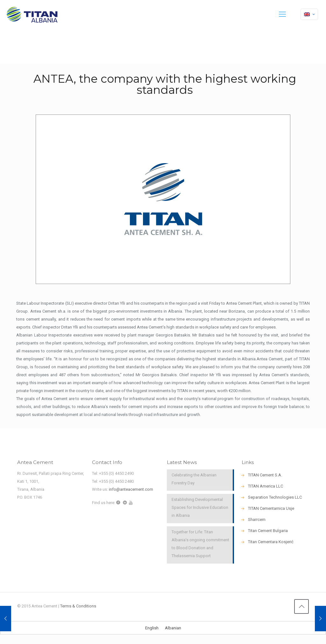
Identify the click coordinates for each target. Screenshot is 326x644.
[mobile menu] (282, 14)
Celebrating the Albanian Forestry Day (194, 479)
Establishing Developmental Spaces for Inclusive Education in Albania (200, 507)
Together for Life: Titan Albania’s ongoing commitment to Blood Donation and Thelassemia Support (200, 544)
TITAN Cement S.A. (265, 475)
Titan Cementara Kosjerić (271, 542)
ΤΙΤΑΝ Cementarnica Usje (271, 508)
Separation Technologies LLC (275, 497)
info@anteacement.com (131, 489)
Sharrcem (257, 519)
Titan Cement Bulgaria (268, 531)
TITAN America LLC (266, 486)
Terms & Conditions (78, 606)
